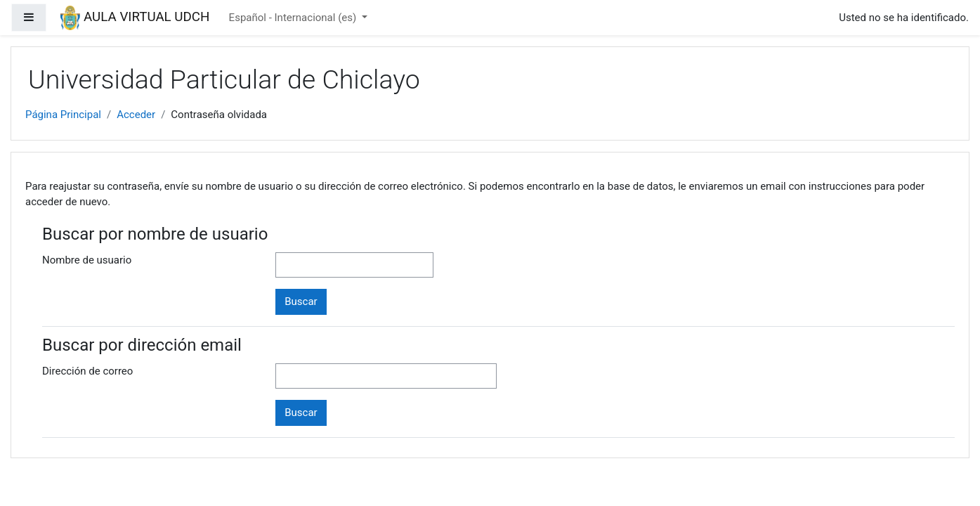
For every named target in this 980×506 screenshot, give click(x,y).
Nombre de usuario (87, 260)
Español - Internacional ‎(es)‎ (294, 18)
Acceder (136, 115)
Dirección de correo (87, 371)
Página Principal (63, 115)
